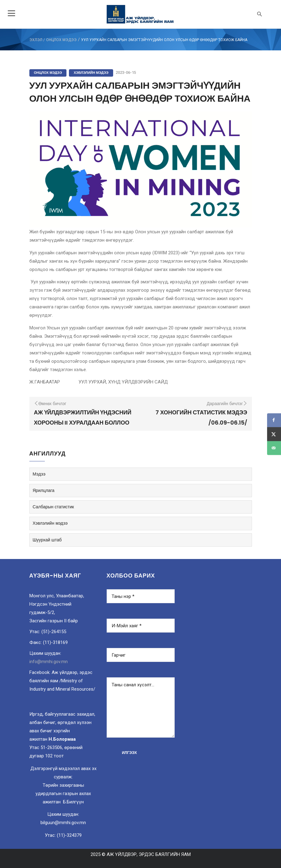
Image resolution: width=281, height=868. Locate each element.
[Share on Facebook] (274, 420)
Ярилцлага (44, 490)
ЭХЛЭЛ (36, 40)
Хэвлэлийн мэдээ (91, 73)
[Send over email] (274, 448)
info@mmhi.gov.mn (49, 662)
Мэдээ (39, 474)
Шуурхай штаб (47, 540)
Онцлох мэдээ (61, 40)
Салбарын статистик (53, 507)
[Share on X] (274, 434)
